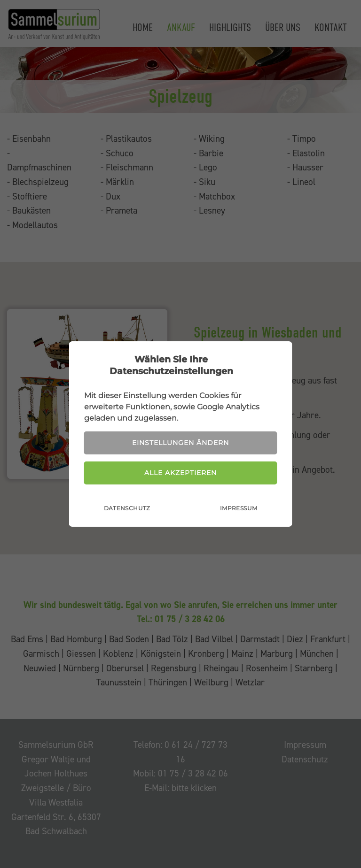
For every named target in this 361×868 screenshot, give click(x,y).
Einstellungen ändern (180, 443)
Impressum (239, 508)
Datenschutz (127, 508)
